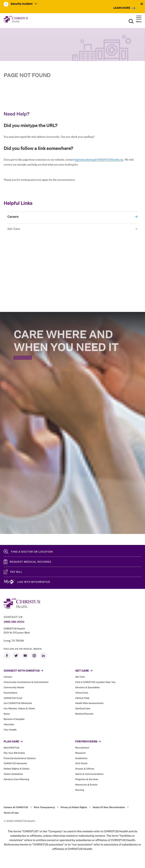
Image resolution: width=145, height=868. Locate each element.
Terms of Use (11, 813)
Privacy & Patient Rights (74, 807)
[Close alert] (142, 4)
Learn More (122, 8)
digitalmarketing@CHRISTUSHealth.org (99, 160)
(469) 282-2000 (14, 622)
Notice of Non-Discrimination (109, 807)
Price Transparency (44, 807)
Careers (13, 221)
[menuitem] (24, 4)
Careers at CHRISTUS (16, 807)
